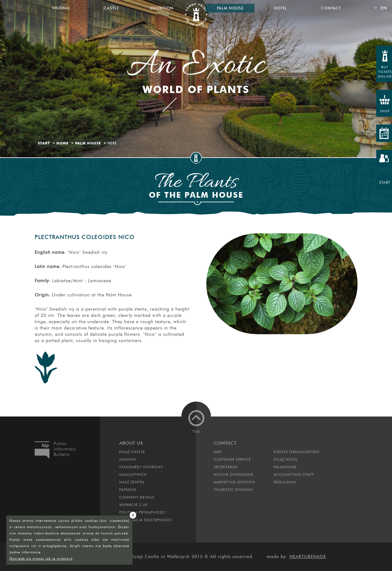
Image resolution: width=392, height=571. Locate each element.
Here (112, 143)
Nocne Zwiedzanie (234, 475)
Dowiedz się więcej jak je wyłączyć (41, 558)
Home (62, 143)
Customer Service (232, 459)
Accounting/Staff (294, 475)
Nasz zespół (132, 482)
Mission (128, 459)
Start (44, 143)
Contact (331, 8)
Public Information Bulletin (65, 449)
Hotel (281, 8)
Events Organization (297, 452)
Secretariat (226, 467)
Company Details (137, 497)
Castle (111, 8)
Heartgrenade (308, 557)
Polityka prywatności (143, 512)
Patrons (128, 490)
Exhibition (162, 8)
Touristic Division (233, 490)
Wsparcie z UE (133, 505)
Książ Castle (132, 452)
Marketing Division (234, 482)
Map (218, 452)
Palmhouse (285, 467)
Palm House (88, 143)
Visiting (61, 8)
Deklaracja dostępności (146, 520)
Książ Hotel (286, 459)
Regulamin (285, 482)
